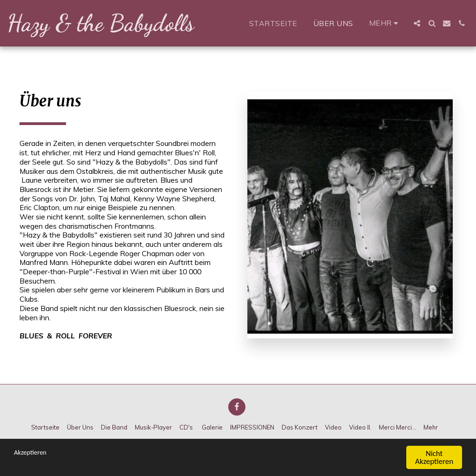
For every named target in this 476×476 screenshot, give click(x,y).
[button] (417, 23)
